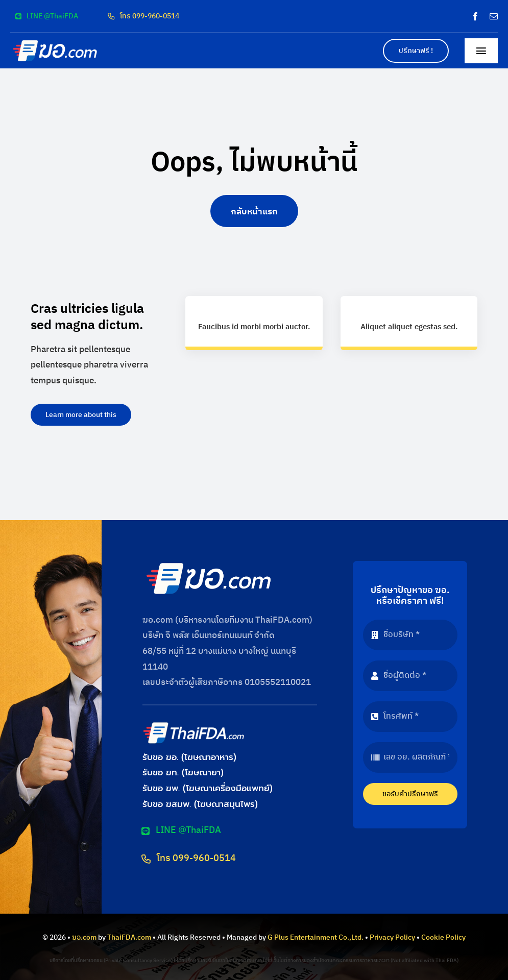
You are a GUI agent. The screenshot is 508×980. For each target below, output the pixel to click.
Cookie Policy (443, 937)
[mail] (494, 16)
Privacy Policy (392, 937)
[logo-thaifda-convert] (193, 725)
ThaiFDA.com (129, 937)
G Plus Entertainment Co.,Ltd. (316, 937)
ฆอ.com (84, 937)
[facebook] (475, 16)
